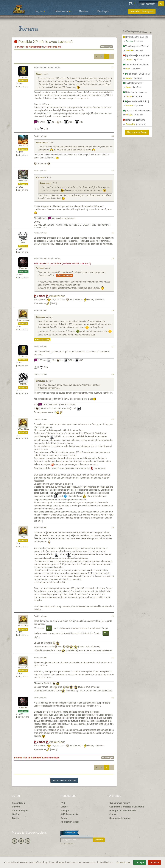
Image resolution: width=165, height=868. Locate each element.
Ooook (38, 74)
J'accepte (140, 862)
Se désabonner (68, 844)
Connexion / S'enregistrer (142, 11)
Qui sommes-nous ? (120, 803)
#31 (113, 616)
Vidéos (64, 807)
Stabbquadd (23, 429)
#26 (113, 310)
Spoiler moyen (65, 275)
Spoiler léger (42, 340)
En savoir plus (123, 862)
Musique (65, 811)
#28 (113, 374)
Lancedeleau (23, 320)
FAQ (63, 803)
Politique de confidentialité (123, 811)
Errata (64, 818)
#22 (113, 136)
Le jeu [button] (40, 11)
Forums (84, 11)
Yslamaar (23, 146)
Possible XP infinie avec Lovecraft (43, 42)
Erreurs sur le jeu (52, 47)
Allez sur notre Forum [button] (137, 132)
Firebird (23, 268)
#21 (113, 67)
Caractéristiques (20, 811)
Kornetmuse (41, 143)
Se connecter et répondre (64, 780)
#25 (113, 258)
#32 (113, 657)
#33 (113, 698)
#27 (113, 347)
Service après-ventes (120, 818)
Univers (16, 807)
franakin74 (23, 626)
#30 (113, 527)
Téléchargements (69, 814)
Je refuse (154, 862)
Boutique (103, 11)
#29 (113, 419)
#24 (113, 233)
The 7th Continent (33, 47)
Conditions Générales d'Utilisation (127, 807)
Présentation (18, 803)
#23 (113, 171)
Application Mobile (70, 822)
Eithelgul (23, 77)
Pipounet (40, 268)
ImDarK (23, 384)
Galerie (16, 818)
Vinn (23, 537)
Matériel (16, 814)
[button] (132, 4)
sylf (23, 243)
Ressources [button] (62, 11)
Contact (113, 814)
